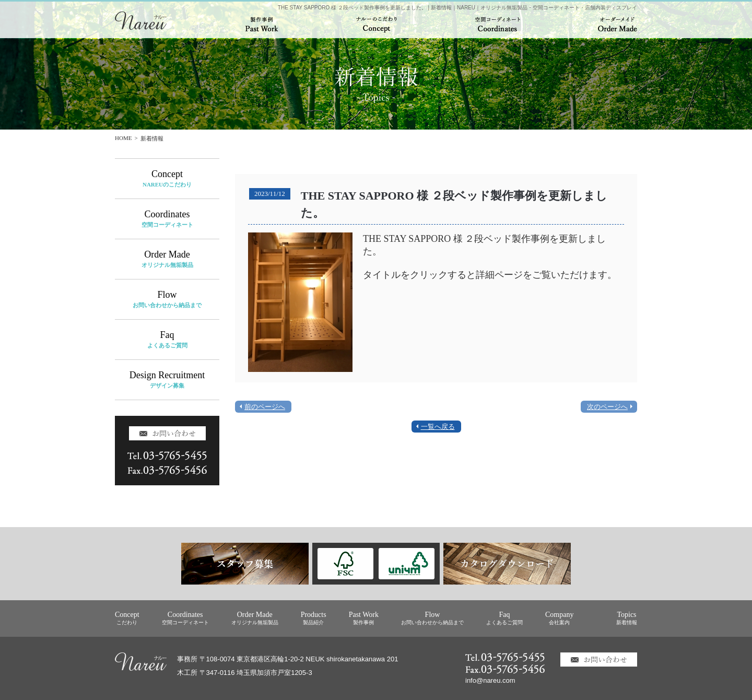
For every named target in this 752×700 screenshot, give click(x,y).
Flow (167, 299)
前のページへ (265, 407)
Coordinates (167, 219)
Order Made (167, 259)
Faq (167, 339)
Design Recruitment (167, 380)
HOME (123, 138)
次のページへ (607, 407)
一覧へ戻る (438, 427)
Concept (167, 178)
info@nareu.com (490, 680)
